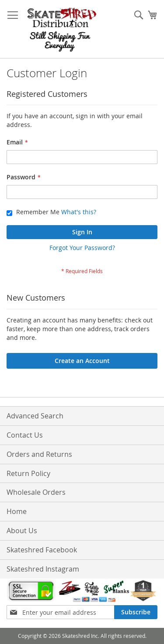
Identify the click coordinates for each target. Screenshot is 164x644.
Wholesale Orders (36, 492)
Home (17, 511)
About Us (22, 531)
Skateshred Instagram (43, 569)
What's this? (79, 212)
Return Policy (28, 473)
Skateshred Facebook (42, 550)
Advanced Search (35, 416)
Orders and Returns (39, 454)
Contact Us (25, 435)
